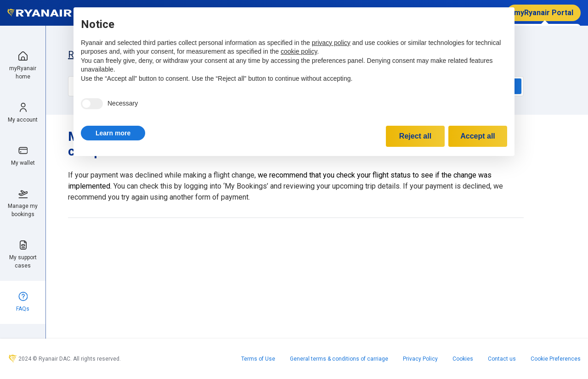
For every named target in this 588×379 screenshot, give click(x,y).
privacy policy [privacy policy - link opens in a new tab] (331, 43)
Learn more (113, 133)
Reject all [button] (415, 136)
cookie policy (299, 51)
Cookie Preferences (556, 359)
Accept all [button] (478, 136)
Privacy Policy (420, 359)
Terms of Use (258, 359)
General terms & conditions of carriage (339, 359)
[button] (113, 133)
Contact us (502, 359)
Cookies (463, 359)
